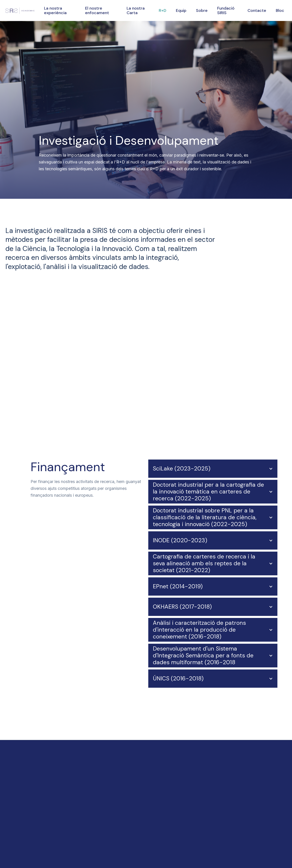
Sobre (202, 10)
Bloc (280, 10)
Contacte (257, 10)
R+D (163, 10)
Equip (181, 10)
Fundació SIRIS (226, 10)
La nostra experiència (55, 10)
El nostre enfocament (97, 10)
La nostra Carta (136, 10)
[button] (213, 469)
